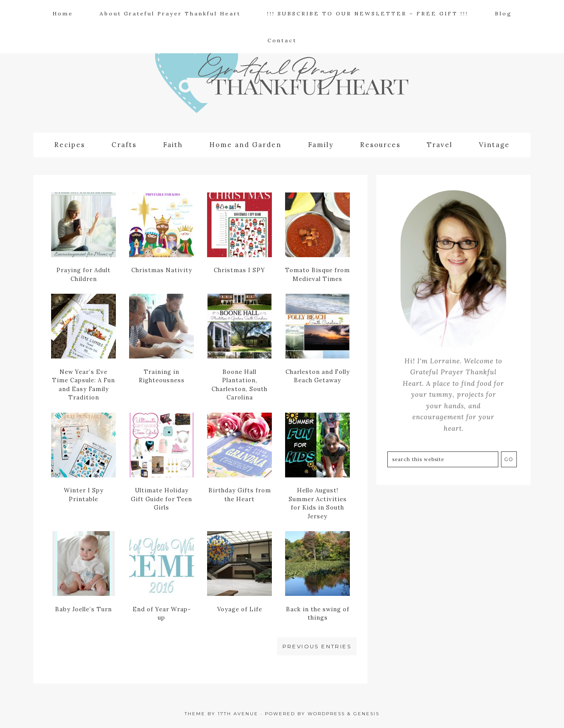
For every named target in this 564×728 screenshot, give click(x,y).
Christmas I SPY (239, 270)
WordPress (326, 714)
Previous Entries (317, 646)
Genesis (366, 714)
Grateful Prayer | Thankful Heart (282, 82)
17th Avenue (238, 714)
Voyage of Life (240, 609)
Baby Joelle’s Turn (83, 609)
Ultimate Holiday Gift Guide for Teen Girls (161, 499)
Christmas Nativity (162, 270)
